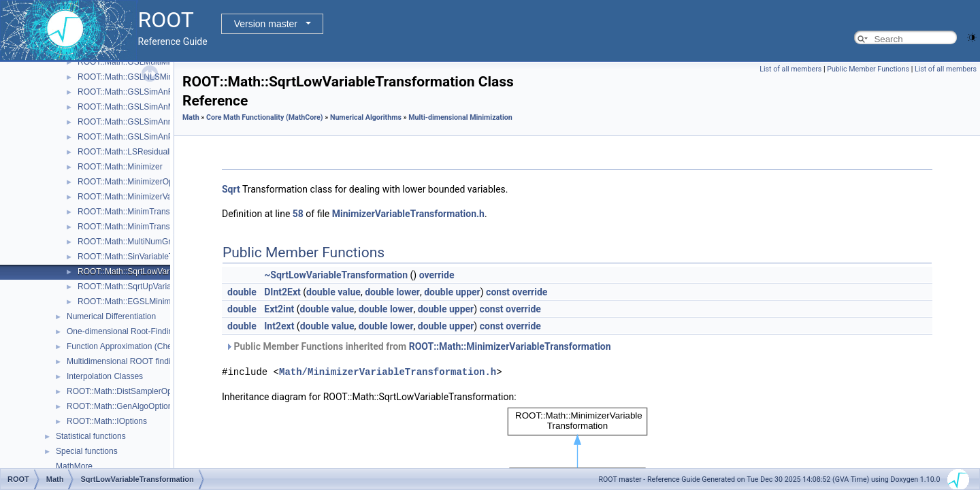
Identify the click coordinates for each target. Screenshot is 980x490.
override (437, 275)
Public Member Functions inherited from (418, 346)
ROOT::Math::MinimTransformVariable (147, 227)
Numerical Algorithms (366, 117)
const (498, 292)
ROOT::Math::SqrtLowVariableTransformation (160, 272)
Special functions (87, 451)
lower (408, 292)
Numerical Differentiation (111, 316)
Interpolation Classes (105, 376)
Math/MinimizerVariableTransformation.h (388, 372)
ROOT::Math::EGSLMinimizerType (140, 301)
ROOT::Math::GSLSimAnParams (137, 137)
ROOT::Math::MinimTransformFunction (148, 212)
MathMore (74, 466)
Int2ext (279, 326)
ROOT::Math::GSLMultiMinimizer (137, 62)
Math (191, 117)
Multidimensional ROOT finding (123, 361)
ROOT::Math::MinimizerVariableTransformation (162, 197)
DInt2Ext (282, 292)
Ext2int (279, 309)
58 (298, 214)
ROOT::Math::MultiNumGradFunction (145, 242)
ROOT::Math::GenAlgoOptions (121, 406)
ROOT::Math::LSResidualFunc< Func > (149, 152)
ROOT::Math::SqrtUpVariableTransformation (157, 287)
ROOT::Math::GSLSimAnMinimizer (140, 107)
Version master (266, 24)
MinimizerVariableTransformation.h (408, 214)
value (349, 292)
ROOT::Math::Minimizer (120, 167)
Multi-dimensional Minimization (460, 117)
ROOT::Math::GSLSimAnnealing (136, 122)
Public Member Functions (868, 69)
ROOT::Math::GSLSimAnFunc (132, 92)
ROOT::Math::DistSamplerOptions (128, 391)
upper (468, 292)
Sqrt (231, 189)
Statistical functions (91, 436)
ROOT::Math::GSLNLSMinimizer (136, 77)
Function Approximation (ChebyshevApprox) (147, 346)
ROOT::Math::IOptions (107, 421)
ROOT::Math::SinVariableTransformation (150, 257)
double (242, 292)
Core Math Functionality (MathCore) (265, 117)
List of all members (790, 69)
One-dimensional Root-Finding (122, 331)
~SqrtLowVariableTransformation (336, 275)
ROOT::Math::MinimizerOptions (134, 182)
